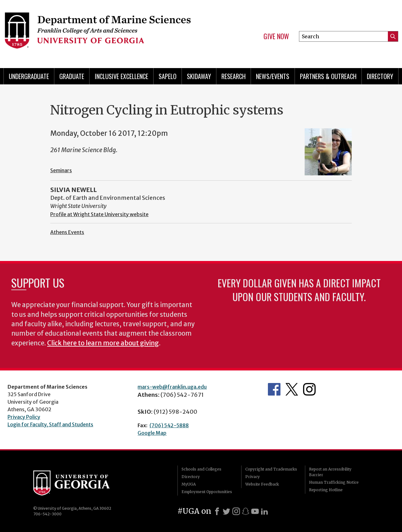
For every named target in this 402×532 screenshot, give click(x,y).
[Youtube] (255, 511)
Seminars (61, 170)
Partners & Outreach (328, 76)
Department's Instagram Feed (309, 389)
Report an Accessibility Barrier (330, 472)
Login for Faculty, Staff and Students (50, 424)
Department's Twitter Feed (292, 389)
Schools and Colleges (201, 469)
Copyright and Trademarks (271, 469)
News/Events (273, 76)
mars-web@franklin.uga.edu (172, 387)
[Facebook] (217, 511)
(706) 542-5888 (169, 425)
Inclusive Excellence (122, 76)
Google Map (152, 433)
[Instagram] (236, 511)
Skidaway (199, 76)
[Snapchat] (246, 511)
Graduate (72, 76)
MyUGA (189, 484)
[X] (226, 511)
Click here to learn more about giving (103, 343)
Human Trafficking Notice (334, 482)
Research (234, 76)
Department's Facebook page (274, 389)
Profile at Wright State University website (99, 214)
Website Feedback (262, 484)
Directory (380, 76)
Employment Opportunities (207, 492)
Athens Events (67, 232)
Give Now (276, 36)
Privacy (253, 477)
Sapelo (168, 76)
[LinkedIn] (264, 511)
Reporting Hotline (326, 490)
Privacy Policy (24, 417)
